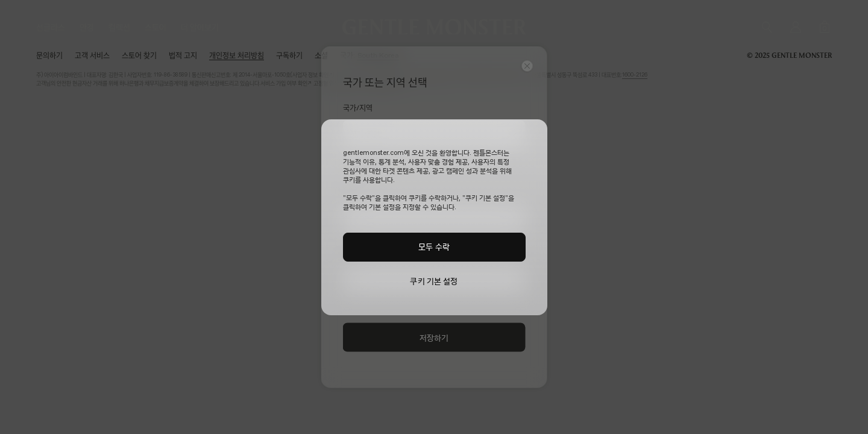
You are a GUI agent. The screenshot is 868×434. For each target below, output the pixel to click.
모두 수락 (434, 247)
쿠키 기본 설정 (434, 281)
